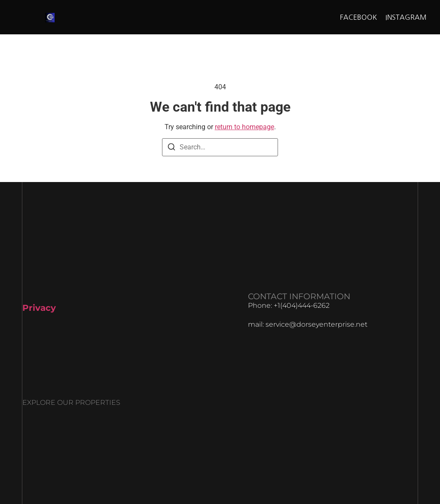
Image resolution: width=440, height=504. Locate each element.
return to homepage (244, 127)
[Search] (171, 148)
